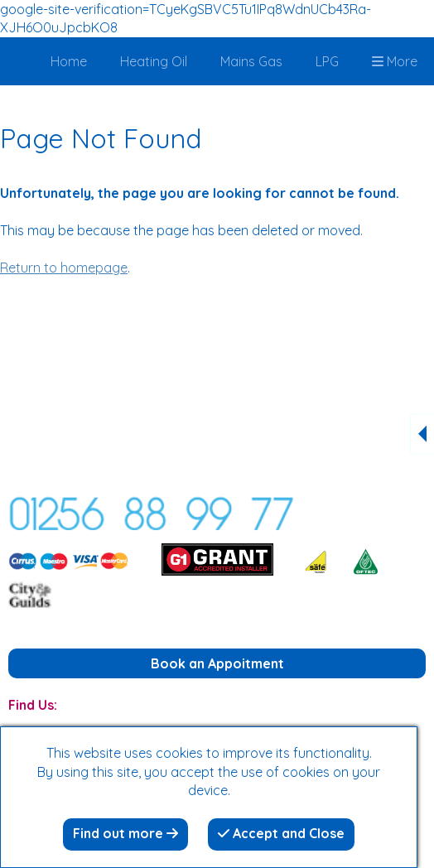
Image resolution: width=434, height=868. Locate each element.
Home (69, 61)
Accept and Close (281, 833)
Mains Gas (251, 61)
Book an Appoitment (217, 663)
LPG (327, 61)
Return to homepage (64, 268)
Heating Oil (154, 61)
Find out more (125, 833)
